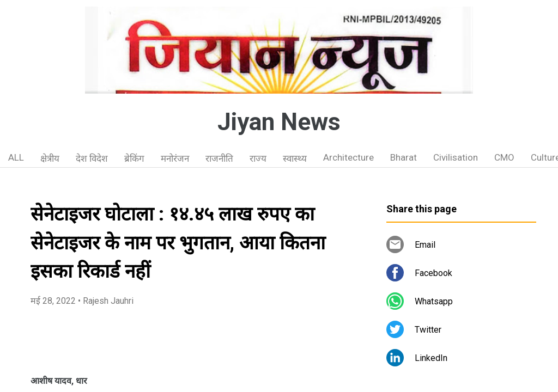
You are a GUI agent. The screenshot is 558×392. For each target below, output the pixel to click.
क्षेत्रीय (50, 158)
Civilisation (456, 157)
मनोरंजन (175, 158)
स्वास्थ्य (295, 158)
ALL (16, 157)
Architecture (348, 157)
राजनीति (219, 158)
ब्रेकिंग (134, 158)
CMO (504, 157)
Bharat (404, 157)
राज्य (258, 158)
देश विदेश (92, 158)
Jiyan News (279, 122)
